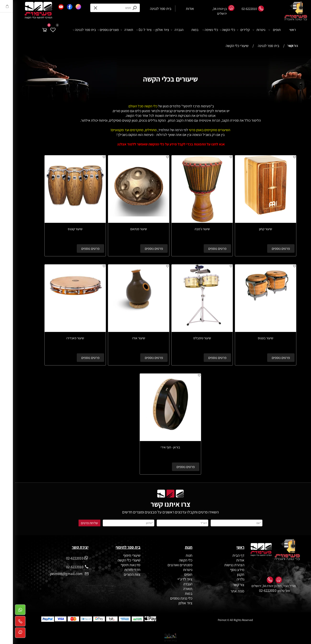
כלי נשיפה (195, 30)
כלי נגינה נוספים (166, 598)
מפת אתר (223, 591)
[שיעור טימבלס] (187, 324)
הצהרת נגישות (219, 565)
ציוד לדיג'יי (170, 579)
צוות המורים (117, 574)
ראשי (278, 30)
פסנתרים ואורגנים (165, 565)
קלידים (228, 30)
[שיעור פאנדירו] (60, 304)
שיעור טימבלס (187, 338)
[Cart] (30, 30)
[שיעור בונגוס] (251, 304)
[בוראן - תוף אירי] (155, 438)
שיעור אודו (124, 338)
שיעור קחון (251, 229)
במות (180, 30)
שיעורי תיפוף (117, 555)
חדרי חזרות (118, 570)
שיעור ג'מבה (187, 229)
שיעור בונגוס (251, 338)
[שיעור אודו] (124, 312)
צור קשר (278, 46)
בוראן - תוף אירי (155, 447)
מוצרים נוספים (93, 30)
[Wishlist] (38, 30)
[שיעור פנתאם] (124, 215)
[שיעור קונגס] (60, 215)
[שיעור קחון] (251, 213)
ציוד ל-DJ (129, 30)
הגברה (162, 30)
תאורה (112, 30)
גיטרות (244, 30)
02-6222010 (253, 590)
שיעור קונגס (60, 229)
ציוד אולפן (146, 30)
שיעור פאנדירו (60, 338)
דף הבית (224, 555)
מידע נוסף (222, 570)
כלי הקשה (213, 30)
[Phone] (5, 622)
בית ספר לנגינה (69, 30)
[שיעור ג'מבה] (187, 221)
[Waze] (5, 634)
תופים (260, 30)
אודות (225, 560)
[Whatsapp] (5, 611)
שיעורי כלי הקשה (114, 560)
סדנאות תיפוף (116, 565)
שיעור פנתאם (124, 229)
